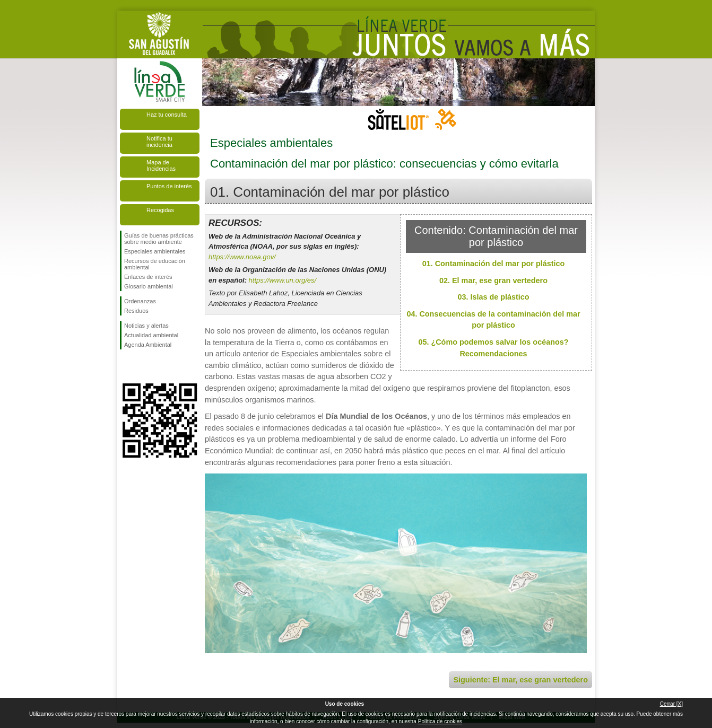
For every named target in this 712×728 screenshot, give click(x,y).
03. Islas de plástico (493, 297)
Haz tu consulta (167, 115)
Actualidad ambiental (151, 335)
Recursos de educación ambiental (155, 264)
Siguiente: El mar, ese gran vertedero (520, 680)
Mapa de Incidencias (161, 165)
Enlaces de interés (148, 277)
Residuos (136, 311)
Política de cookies (440, 721)
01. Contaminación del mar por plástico (494, 264)
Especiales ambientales (155, 251)
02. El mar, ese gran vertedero (493, 280)
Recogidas (160, 210)
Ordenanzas (140, 301)
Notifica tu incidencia (159, 142)
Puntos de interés (169, 186)
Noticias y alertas (146, 326)
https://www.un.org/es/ (283, 280)
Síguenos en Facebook (126, 366)
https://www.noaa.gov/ (242, 257)
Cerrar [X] (671, 704)
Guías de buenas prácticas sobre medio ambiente (159, 239)
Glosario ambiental (149, 286)
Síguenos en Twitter (144, 366)
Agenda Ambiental (148, 345)
